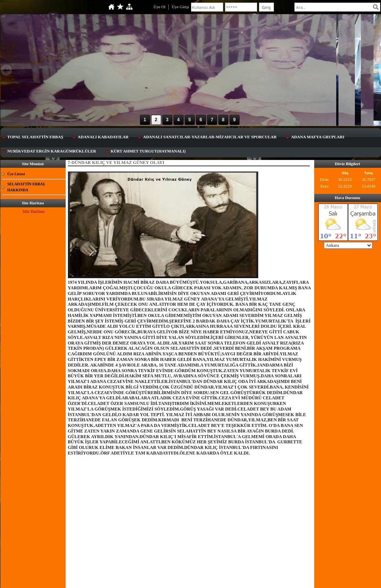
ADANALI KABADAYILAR (103, 137)
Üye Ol (159, 7)
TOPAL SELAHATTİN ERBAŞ (35, 137)
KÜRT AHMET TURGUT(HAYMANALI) (148, 151)
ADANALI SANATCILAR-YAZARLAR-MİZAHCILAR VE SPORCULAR (210, 137)
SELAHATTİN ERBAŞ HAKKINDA (26, 187)
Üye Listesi (16, 174)
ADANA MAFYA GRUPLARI (318, 137)
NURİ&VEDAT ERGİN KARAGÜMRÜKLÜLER (52, 151)
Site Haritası (34, 211)
